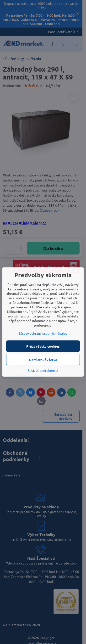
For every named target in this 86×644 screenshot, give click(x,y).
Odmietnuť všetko (43, 360)
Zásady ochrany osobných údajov (43, 333)
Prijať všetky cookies (43, 346)
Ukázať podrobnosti (43, 370)
